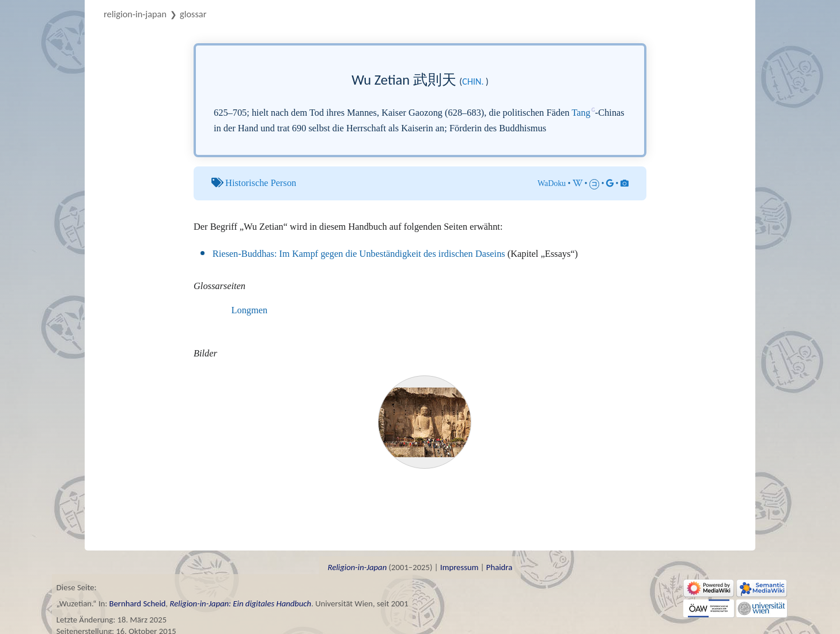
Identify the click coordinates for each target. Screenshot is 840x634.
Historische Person (261, 183)
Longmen (250, 310)
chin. (473, 81)
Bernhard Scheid (137, 603)
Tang (581, 113)
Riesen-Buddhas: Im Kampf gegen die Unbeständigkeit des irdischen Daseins (359, 254)
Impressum (459, 567)
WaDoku (552, 183)
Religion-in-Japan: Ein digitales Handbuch (241, 603)
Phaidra (499, 567)
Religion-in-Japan (135, 14)
